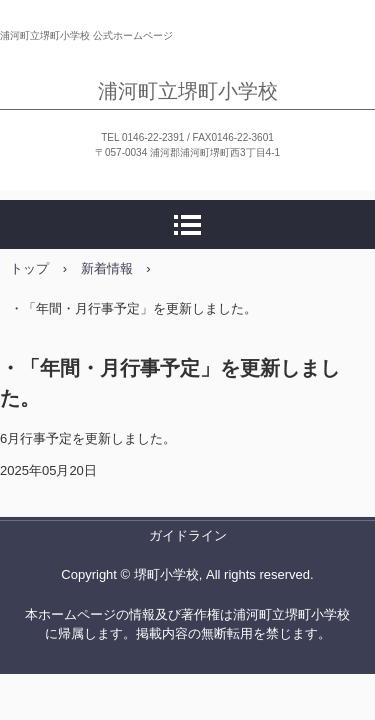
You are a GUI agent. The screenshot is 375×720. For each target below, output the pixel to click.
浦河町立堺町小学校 (188, 91)
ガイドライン (188, 535)
